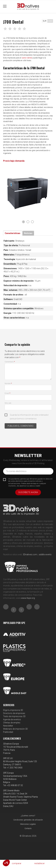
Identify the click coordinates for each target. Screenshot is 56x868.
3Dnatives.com (30, 554)
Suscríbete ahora (28, 492)
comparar (17, 863)
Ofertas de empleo (12, 723)
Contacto (28, 828)
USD (50, 21)
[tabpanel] (28, 192)
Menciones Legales (28, 824)
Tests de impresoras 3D (14, 716)
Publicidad (8, 732)
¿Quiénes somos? (28, 816)
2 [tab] (28, 222)
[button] (6, 863)
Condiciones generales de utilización (28, 820)
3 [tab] (32, 222)
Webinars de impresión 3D (15, 729)
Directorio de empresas (14, 713)
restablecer (39, 863)
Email (7, 393)
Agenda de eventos (12, 719)
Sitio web (8, 403)
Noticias (28, 233)
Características (13, 233)
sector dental (27, 58)
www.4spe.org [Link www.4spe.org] (28, 598)
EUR (45, 21)
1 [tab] (23, 222)
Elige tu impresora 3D (13, 710)
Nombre (8, 383)
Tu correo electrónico (16, 471)
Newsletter (8, 726)
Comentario (10, 362)
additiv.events (45, 554)
